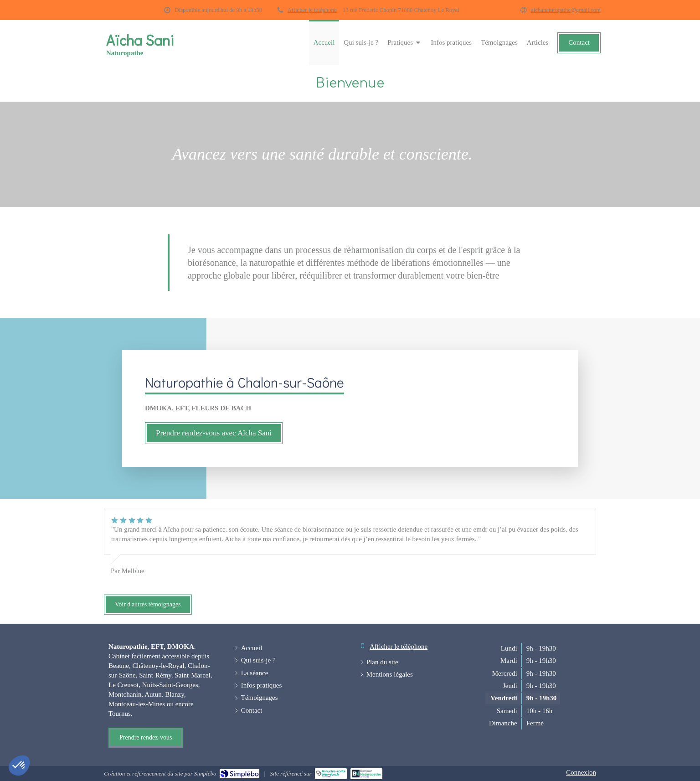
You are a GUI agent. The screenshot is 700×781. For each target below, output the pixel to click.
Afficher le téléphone (312, 10)
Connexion (581, 772)
